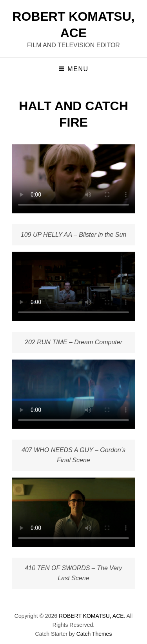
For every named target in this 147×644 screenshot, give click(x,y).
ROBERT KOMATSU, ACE (91, 616)
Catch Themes (94, 634)
